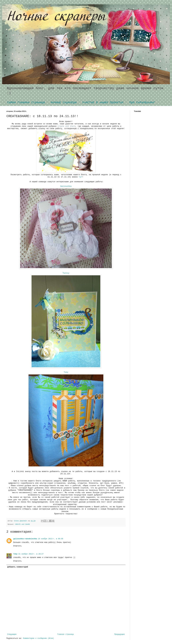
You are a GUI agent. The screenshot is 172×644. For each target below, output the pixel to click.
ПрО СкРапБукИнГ (142, 103)
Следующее (12, 634)
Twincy (66, 273)
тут (80, 177)
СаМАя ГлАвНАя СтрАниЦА (26, 103)
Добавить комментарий (18, 567)
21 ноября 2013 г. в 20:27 (31, 554)
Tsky (66, 372)
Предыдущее (120, 634)
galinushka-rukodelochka (25, 539)
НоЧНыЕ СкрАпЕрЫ (64, 103)
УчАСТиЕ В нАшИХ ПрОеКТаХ (103, 103)
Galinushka (66, 186)
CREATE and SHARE (23, 524)
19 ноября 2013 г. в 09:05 (51, 539)
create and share (66, 126)
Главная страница (65, 634)
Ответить (17, 546)
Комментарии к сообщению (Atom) (38, 638)
